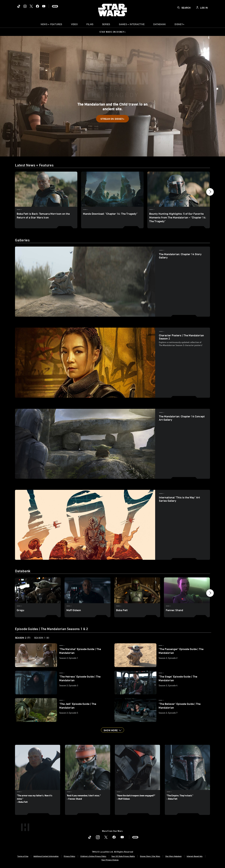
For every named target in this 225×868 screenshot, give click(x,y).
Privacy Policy (69, 856)
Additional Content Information (46, 856)
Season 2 (23, 638)
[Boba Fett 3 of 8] (137, 590)
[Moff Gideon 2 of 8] (87, 590)
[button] (112, 119)
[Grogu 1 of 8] (38, 590)
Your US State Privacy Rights (123, 856)
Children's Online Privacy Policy (93, 856)
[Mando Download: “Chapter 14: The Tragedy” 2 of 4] (112, 189)
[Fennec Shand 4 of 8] (187, 590)
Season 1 (42, 638)
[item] (51, 25)
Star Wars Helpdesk (173, 856)
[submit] (179, 8)
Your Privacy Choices (110, 860)
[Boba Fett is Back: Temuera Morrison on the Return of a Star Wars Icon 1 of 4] (46, 189)
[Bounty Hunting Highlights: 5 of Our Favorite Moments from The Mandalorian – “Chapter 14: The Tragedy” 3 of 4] (179, 189)
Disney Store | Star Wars (150, 856)
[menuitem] (74, 25)
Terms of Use (23, 856)
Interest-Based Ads (195, 856)
